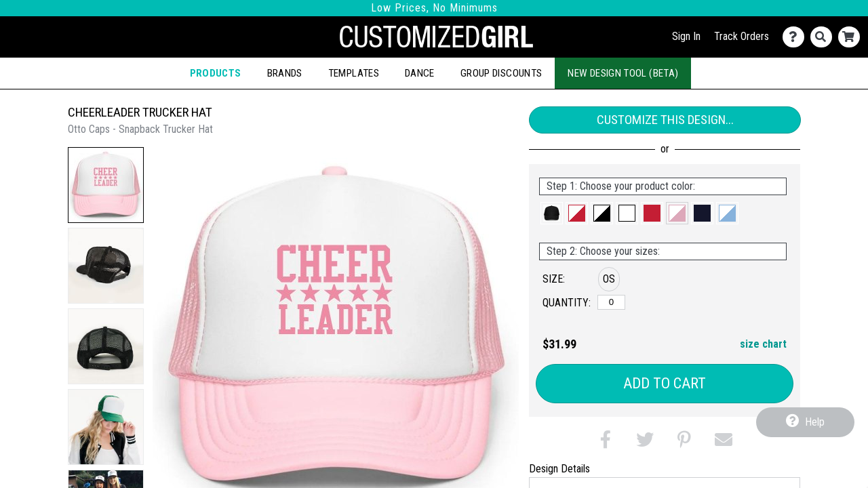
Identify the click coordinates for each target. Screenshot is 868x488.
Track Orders (742, 36)
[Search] (824, 37)
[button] (106, 185)
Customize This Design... (665, 120)
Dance (420, 73)
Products (216, 73)
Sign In (686, 36)
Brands (285, 73)
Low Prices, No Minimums (434, 8)
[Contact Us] (796, 37)
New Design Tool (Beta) (623, 73)
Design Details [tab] (559, 469)
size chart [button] (763, 344)
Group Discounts (501, 73)
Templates (354, 73)
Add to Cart (665, 383)
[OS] (611, 302)
